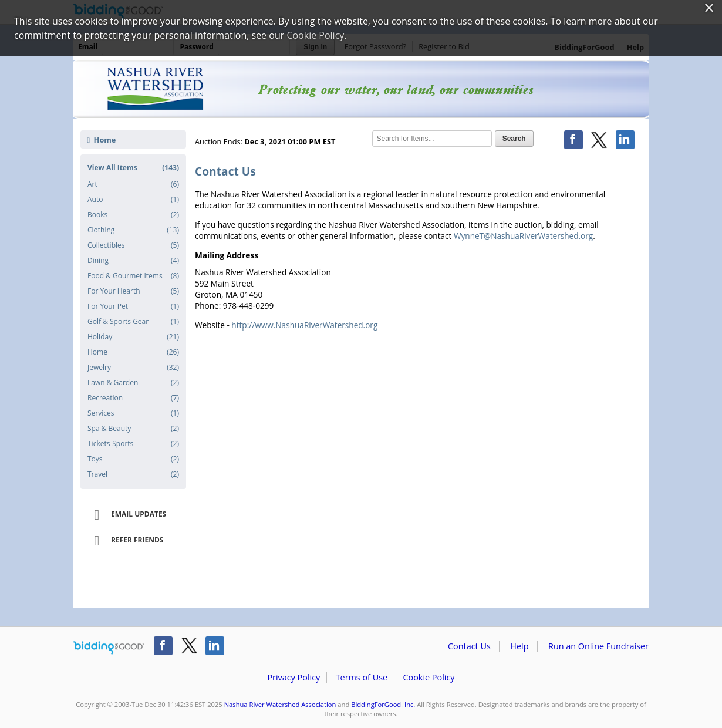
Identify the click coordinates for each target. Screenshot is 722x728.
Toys (133, 459)
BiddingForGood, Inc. (383, 704)
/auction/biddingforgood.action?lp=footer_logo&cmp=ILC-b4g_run (109, 648)
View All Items (133, 168)
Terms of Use (362, 677)
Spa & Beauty (133, 429)
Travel (133, 474)
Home (102, 140)
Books (133, 215)
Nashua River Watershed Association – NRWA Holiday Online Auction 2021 (361, 89)
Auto (133, 200)
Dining (133, 261)
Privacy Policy (293, 677)
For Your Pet (133, 306)
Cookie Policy (429, 677)
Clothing (133, 230)
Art (133, 184)
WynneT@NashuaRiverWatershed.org (523, 236)
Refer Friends (125, 541)
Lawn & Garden (133, 383)
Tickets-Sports (133, 444)
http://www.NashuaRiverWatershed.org (304, 325)
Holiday (133, 337)
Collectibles (133, 245)
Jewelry (133, 368)
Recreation (133, 398)
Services (133, 413)
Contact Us (469, 646)
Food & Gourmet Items (133, 276)
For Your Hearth (133, 291)
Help (519, 646)
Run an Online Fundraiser (598, 646)
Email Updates (126, 515)
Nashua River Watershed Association (280, 704)
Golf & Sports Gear (133, 322)
